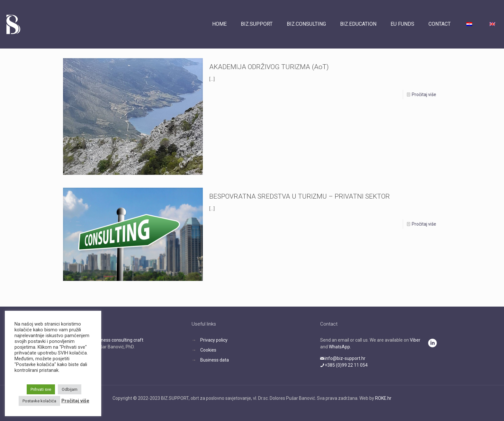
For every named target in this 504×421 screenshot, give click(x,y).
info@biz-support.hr (343, 358)
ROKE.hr (383, 398)
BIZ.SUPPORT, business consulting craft (103, 340)
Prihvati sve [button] (41, 389)
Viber (415, 340)
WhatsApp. (340, 347)
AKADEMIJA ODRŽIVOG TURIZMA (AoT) (269, 67)
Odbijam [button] (70, 389)
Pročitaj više (424, 94)
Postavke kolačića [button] (39, 401)
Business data (215, 360)
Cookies (208, 350)
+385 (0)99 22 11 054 (344, 365)
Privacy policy (214, 340)
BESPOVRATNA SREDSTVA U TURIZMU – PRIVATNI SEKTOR (300, 196)
